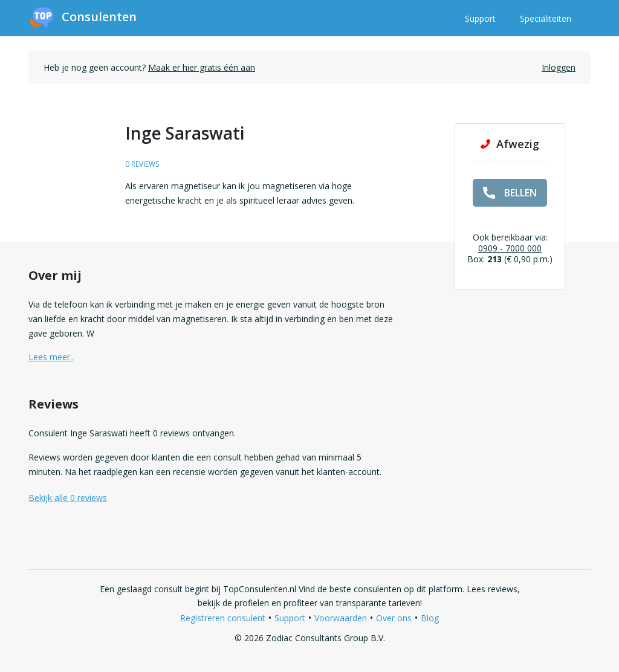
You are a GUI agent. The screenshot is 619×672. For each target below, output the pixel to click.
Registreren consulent (223, 618)
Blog (430, 618)
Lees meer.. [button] (51, 357)
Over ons (394, 618)
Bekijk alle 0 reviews (68, 498)
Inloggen (559, 67)
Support (480, 18)
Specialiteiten (546, 18)
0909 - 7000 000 (510, 248)
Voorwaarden (341, 618)
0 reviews (142, 164)
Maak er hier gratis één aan (202, 67)
